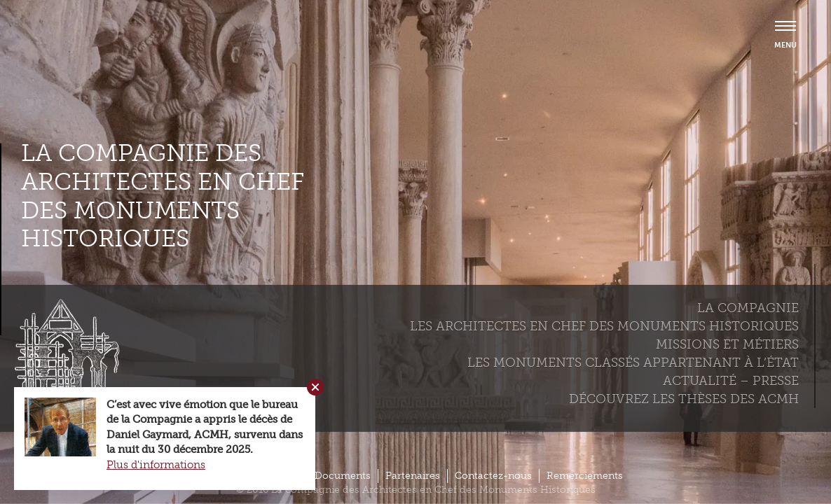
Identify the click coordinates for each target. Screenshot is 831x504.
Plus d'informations (156, 465)
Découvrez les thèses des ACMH (684, 399)
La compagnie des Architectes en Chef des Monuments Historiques (163, 196)
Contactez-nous (493, 476)
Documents (343, 476)
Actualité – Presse (731, 381)
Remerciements (585, 476)
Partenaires (413, 476)
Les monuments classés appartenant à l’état (633, 363)
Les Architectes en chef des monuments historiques (604, 326)
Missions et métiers (727, 344)
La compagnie (748, 308)
